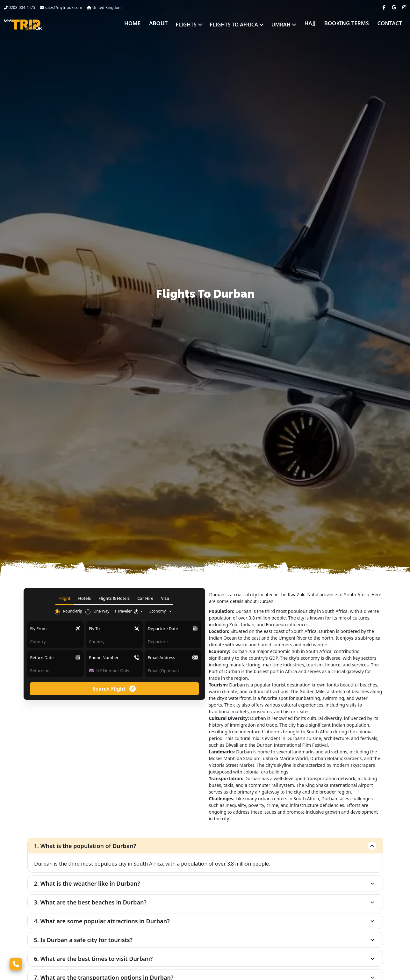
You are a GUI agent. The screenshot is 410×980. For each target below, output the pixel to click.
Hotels (84, 598)
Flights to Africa (244, 25)
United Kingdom (104, 7)
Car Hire (145, 598)
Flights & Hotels (114, 598)
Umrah (291, 25)
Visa (165, 598)
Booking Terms (350, 25)
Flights (196, 25)
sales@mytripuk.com (61, 7)
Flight (65, 598)
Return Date (42, 657)
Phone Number (104, 657)
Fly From (39, 628)
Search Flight (114, 689)
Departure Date (163, 628)
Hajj (316, 25)
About (166, 25)
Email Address (162, 657)
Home (142, 25)
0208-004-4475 (19, 7)
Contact (391, 25)
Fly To (94, 628)
